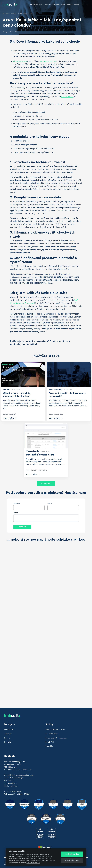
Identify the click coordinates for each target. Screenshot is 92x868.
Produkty (49, 5)
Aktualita (7, 390)
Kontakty (77, 5)
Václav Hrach (67, 97)
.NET (29, 470)
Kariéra (63, 5)
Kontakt (8, 742)
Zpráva (16, 513)
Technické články (9, 14)
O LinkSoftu (69, 5)
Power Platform (52, 734)
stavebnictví (43, 470)
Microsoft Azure (20, 61)
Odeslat (22, 527)
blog (5, 32)
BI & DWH (50, 742)
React (34, 470)
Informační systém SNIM (40, 455)
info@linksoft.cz (17, 791)
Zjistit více (9, 419)
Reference (56, 5)
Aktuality (8, 734)
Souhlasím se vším (72, 854)
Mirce (65, 341)
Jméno (50, 504)
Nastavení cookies (72, 860)
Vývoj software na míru (55, 730)
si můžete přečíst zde (33, 863)
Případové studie (33, 451)
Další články (46, 484)
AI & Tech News (33, 5)
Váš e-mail (17, 504)
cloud (11, 32)
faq (17, 32)
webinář (13, 414)
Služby (42, 5)
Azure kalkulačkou (48, 61)
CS (83, 5)
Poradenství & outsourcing (56, 738)
